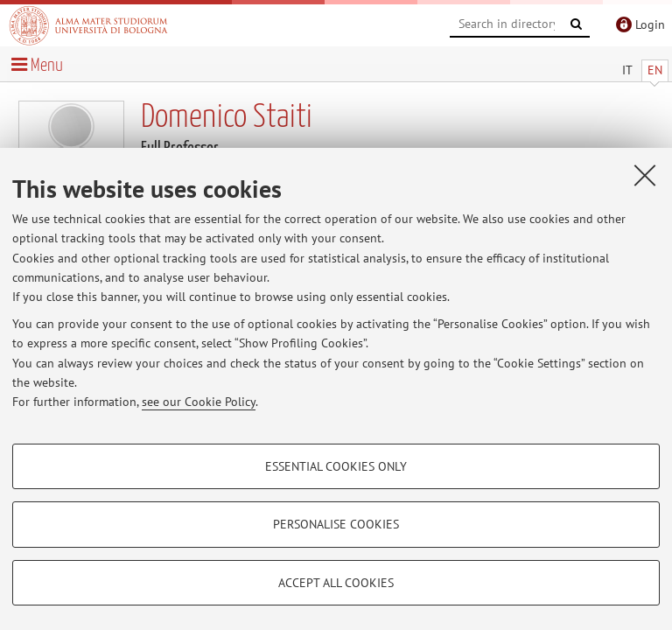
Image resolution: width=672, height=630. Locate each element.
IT (627, 70)
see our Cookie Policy (199, 402)
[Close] (645, 175)
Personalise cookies (336, 524)
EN (655, 70)
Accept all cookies (336, 583)
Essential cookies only (336, 466)
